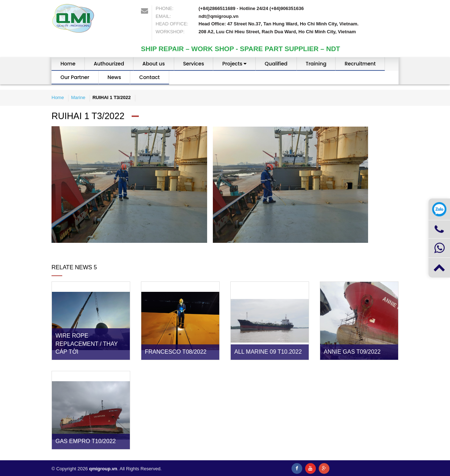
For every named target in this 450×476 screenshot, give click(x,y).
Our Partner (75, 77)
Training (316, 64)
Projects (234, 64)
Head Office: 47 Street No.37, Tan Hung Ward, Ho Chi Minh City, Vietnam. (278, 24)
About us (154, 64)
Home (68, 64)
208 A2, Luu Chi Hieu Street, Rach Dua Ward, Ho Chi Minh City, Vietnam (277, 32)
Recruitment (360, 64)
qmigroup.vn (103, 469)
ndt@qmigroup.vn (219, 16)
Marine (78, 97)
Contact (149, 77)
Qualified (276, 64)
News (114, 77)
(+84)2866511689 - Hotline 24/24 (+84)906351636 (251, 8)
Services (194, 64)
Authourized (109, 64)
